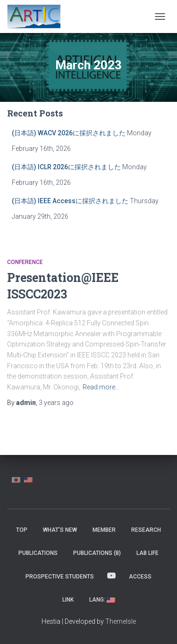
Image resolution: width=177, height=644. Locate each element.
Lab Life (147, 553)
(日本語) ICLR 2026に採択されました (66, 167)
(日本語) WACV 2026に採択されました (69, 133)
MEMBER (104, 530)
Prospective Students (60, 577)
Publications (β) (97, 553)
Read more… (101, 387)
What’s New (60, 530)
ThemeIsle (121, 621)
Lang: (102, 600)
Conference (25, 262)
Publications (38, 553)
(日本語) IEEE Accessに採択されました (70, 201)
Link (68, 600)
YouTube (111, 576)
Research (146, 530)
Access (140, 577)
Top (22, 530)
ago (56, 403)
